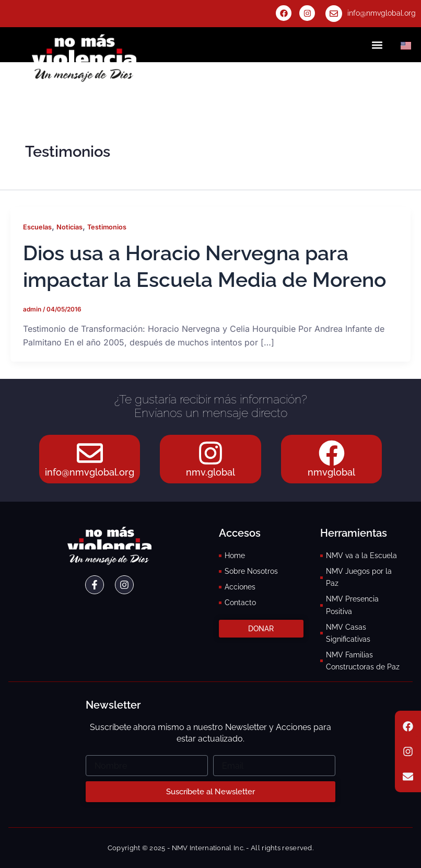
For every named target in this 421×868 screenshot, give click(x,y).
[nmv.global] (210, 453)
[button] (377, 45)
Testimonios (107, 227)
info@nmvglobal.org (382, 13)
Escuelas (37, 227)
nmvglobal (331, 472)
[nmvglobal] (332, 453)
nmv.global (210, 472)
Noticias (69, 227)
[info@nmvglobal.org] (334, 14)
